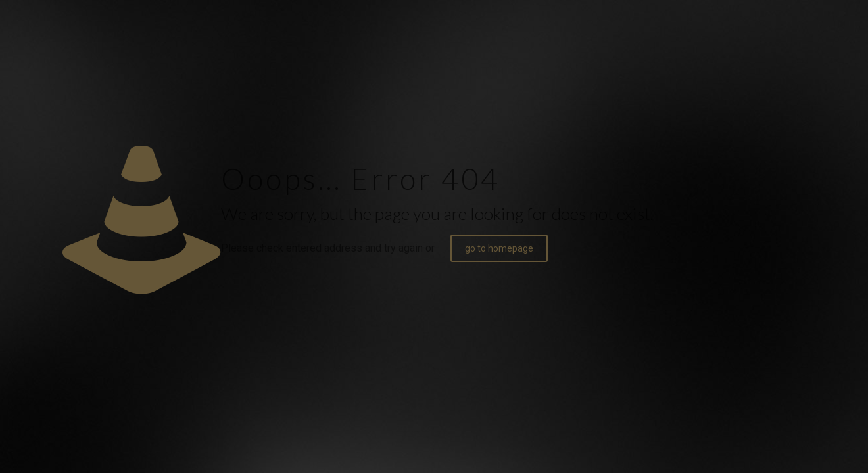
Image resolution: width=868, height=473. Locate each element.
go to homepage (499, 248)
